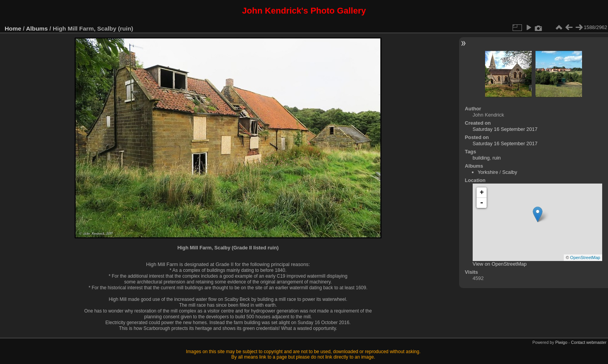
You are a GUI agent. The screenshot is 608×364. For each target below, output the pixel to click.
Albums (37, 28)
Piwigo (561, 342)
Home (13, 28)
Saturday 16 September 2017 (505, 129)
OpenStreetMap (585, 258)
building (481, 158)
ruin (497, 158)
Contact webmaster (589, 342)
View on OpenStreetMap (500, 264)
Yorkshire (488, 172)
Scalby (510, 172)
